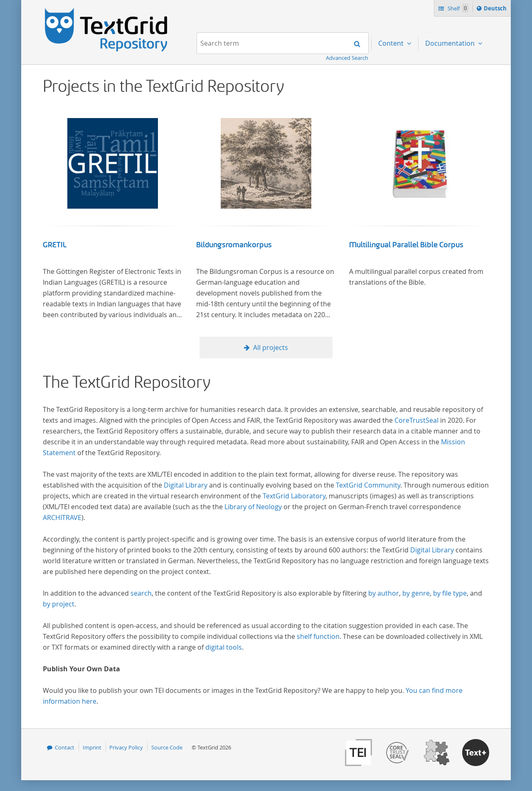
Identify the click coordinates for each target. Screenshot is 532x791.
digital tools (224, 647)
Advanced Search (347, 58)
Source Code (167, 747)
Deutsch (496, 10)
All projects (271, 347)
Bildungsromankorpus (234, 245)
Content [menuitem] (392, 43)
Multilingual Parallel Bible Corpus (406, 245)
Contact (65, 747)
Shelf (457, 8)
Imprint (92, 747)
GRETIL (55, 245)
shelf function (318, 636)
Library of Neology (253, 507)
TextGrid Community (368, 485)
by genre (416, 593)
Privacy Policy (126, 747)
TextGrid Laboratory (294, 496)
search (141, 593)
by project (59, 604)
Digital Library (186, 485)
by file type (450, 593)
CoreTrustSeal (416, 420)
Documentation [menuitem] (451, 43)
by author (384, 593)
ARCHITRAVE (62, 517)
